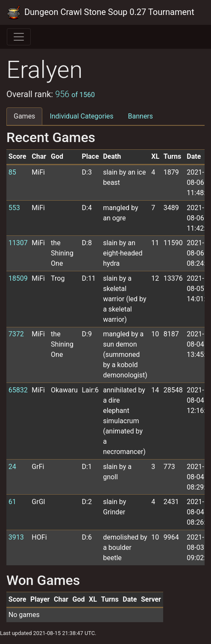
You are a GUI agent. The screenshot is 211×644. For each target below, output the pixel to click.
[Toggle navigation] (19, 37)
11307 (18, 243)
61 (12, 502)
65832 (18, 390)
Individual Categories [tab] (81, 116)
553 (14, 208)
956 (75, 94)
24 (12, 467)
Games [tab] (24, 116)
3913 (16, 537)
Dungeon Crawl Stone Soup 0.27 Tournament (101, 12)
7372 (16, 334)
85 (12, 172)
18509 (18, 278)
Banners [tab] (141, 116)
